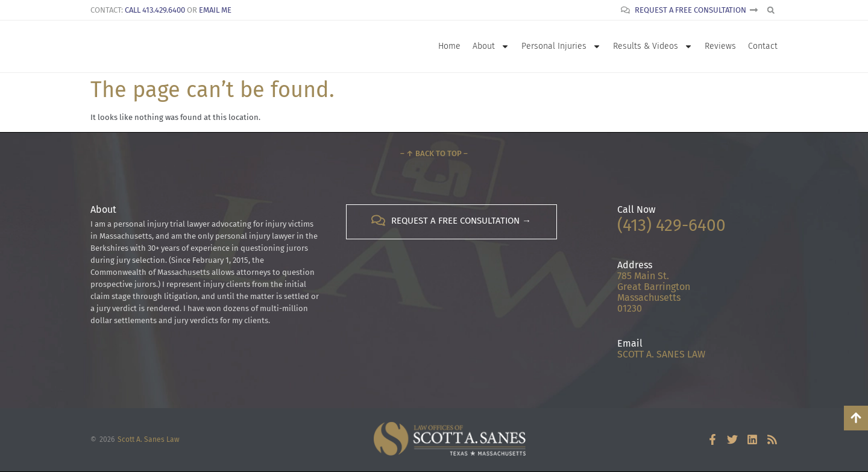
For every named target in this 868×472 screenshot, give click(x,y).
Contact (763, 46)
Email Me (215, 10)
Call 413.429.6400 (155, 10)
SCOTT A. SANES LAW (661, 354)
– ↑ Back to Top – (434, 153)
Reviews (720, 46)
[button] (771, 10)
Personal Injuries (561, 46)
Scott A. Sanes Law (149, 439)
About (491, 46)
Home (449, 46)
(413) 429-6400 (671, 225)
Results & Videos (653, 46)
